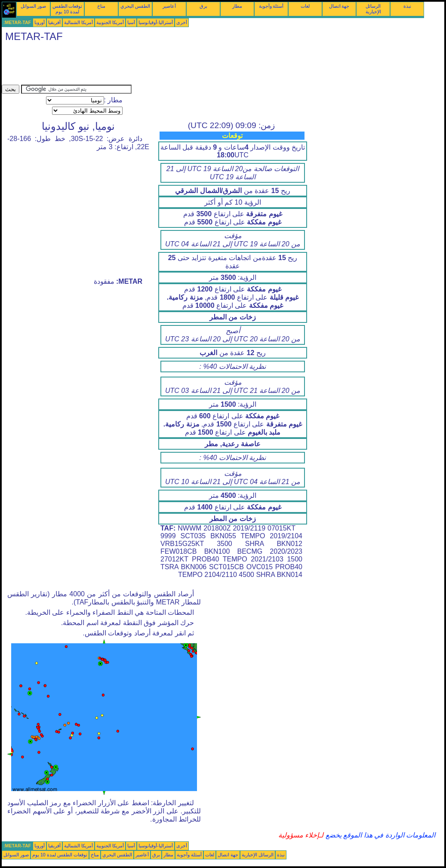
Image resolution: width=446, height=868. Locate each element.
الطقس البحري (135, 6)
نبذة (407, 6)
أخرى (182, 22)
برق (203, 6)
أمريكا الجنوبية (110, 22)
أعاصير (169, 6)
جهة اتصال (339, 6)
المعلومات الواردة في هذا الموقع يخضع (379, 835)
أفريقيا (54, 22)
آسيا (131, 22)
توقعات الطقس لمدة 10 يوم (68, 9)
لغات (305, 6)
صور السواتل (33, 6)
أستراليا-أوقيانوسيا (156, 22)
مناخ (101, 6)
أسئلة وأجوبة (271, 6)
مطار (237, 6)
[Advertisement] (158, 65)
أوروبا (40, 22)
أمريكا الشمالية (78, 22)
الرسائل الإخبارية (373, 9)
